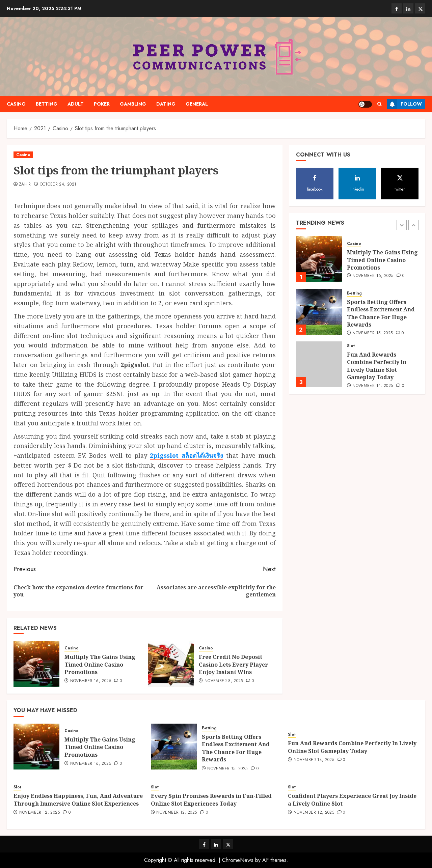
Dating (166, 104)
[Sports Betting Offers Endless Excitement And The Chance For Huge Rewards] (319, 312)
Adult (76, 104)
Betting (47, 104)
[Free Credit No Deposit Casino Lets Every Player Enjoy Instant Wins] (171, 664)
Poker (102, 104)
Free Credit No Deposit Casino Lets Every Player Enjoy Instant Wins (233, 664)
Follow (404, 104)
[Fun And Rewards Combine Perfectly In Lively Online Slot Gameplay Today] (319, 364)
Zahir (25, 185)
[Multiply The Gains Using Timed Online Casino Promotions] (36, 664)
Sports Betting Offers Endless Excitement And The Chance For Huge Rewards (381, 313)
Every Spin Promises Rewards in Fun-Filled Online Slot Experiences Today (211, 800)
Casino (16, 104)
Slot (351, 346)
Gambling (133, 104)
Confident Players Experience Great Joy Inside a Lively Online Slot (352, 800)
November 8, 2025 (224, 681)
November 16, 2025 (91, 681)
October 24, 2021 (58, 185)
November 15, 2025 (372, 333)
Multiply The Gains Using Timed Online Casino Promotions (100, 664)
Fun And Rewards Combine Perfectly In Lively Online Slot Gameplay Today (377, 366)
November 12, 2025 (39, 813)
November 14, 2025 (373, 386)
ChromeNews (238, 860)
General (197, 104)
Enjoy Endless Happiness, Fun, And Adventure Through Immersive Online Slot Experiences (78, 800)
